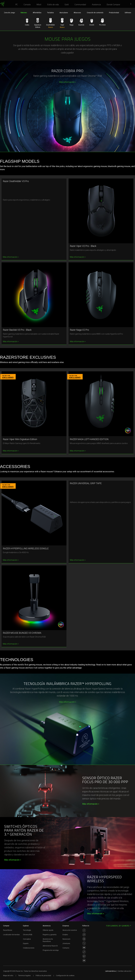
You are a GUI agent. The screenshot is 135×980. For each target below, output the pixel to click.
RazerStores (8, 930)
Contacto (66, 948)
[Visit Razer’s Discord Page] (84, 960)
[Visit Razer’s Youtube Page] (84, 948)
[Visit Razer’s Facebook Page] (84, 930)
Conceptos (27, 939)
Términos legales (24, 976)
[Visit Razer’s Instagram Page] (84, 935)
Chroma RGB (28, 935)
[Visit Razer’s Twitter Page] (84, 943)
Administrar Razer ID (50, 946)
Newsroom (66, 939)
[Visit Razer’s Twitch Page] (84, 956)
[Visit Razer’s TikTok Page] (84, 952)
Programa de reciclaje (51, 950)
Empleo (65, 935)
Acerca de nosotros (70, 930)
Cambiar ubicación (125, 971)
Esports (26, 943)
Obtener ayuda (48, 930)
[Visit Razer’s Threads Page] (84, 939)
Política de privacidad (43, 976)
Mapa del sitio (8, 976)
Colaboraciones (29, 948)
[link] (2, 4)
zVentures (66, 943)
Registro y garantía (50, 935)
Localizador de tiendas (11, 935)
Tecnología (27, 930)
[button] (132, 4)
